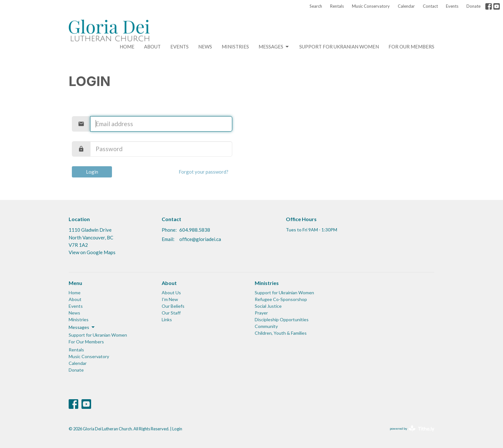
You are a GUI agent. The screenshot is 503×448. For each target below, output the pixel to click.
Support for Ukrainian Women (284, 293)
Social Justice (268, 306)
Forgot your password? (204, 172)
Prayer (261, 313)
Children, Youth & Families (281, 333)
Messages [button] (82, 327)
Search (316, 6)
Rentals (337, 6)
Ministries (235, 47)
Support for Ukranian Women (339, 47)
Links (167, 319)
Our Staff (171, 313)
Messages (274, 47)
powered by (412, 429)
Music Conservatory (371, 6)
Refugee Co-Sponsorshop (281, 299)
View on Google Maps (92, 252)
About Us (171, 293)
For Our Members (411, 47)
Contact (430, 6)
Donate (473, 6)
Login (92, 172)
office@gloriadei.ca (200, 239)
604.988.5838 (195, 230)
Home (127, 47)
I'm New (170, 299)
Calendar (406, 6)
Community (266, 326)
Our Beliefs (173, 306)
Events (452, 6)
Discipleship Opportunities (282, 319)
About (152, 47)
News (205, 47)
